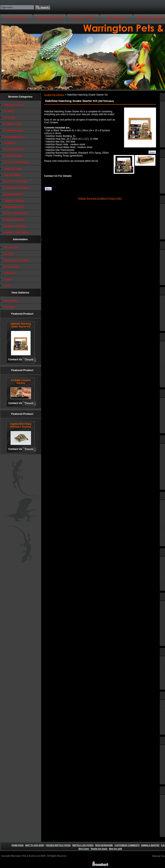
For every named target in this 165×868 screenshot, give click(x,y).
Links (7, 286)
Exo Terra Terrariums (15, 181)
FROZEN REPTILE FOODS (50, 18)
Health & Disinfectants (16, 213)
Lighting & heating (14, 200)
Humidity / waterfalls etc (17, 232)
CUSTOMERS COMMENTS (127, 845)
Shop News (10, 273)
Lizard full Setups (13, 156)
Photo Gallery (11, 301)
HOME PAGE (18, 845)
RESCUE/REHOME (116, 18)
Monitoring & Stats (14, 207)
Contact (8, 279)
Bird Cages (10, 118)
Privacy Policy (115, 198)
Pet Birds (9, 111)
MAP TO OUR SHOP (16, 18)
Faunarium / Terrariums (17, 188)
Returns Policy (12, 267)
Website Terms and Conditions (92, 198)
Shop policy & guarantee (17, 260)
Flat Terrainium (12, 175)
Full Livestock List (14, 105)
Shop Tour (9, 307)
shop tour (9, 254)
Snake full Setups (13, 169)
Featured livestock (13, 130)
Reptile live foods (13, 124)
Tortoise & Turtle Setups (17, 162)
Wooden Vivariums (14, 149)
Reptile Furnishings (14, 220)
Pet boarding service (14, 137)
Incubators (10, 143)
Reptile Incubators (14, 194)
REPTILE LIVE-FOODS (83, 18)
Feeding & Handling (14, 226)
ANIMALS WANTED (150, 845)
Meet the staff (11, 247)
